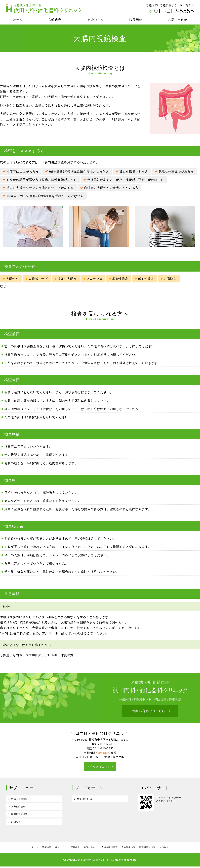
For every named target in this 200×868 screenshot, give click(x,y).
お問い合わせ (91, 849)
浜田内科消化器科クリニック (95, 861)
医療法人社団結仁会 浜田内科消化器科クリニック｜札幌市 (44, 8)
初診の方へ (95, 20)
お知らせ (16, 823)
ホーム (18, 20)
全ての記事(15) (86, 799)
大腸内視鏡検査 (20, 799)
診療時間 (103, 753)
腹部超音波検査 (20, 815)
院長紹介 (136, 20)
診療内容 (55, 20)
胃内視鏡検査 (19, 807)
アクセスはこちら (99, 767)
